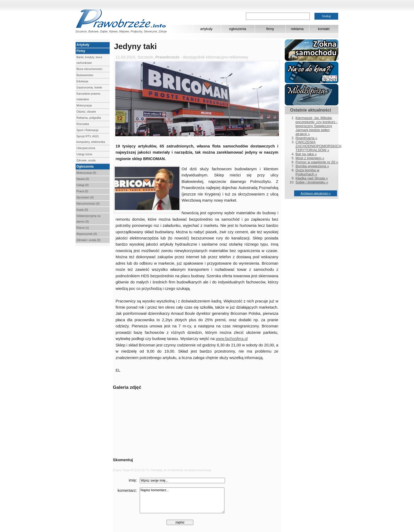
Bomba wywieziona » (312, 166)
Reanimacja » (306, 138)
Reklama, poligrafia (89, 118)
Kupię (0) (82, 210)
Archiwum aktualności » (316, 193)
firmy (270, 29)
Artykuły (83, 45)
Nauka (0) (83, 179)
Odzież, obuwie (86, 112)
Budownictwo (85, 75)
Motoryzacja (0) (86, 173)
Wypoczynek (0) (87, 234)
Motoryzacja (84, 105)
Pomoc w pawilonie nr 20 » (317, 162)
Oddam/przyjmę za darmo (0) (88, 219)
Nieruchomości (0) (88, 204)
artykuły (206, 29)
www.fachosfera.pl (232, 339)
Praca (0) (82, 191)
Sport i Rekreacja (87, 130)
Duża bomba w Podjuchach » (307, 172)
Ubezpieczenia (86, 148)
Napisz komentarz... (182, 500)
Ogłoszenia (85, 167)
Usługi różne (84, 154)
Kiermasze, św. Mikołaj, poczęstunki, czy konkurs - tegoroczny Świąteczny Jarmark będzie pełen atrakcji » (316, 126)
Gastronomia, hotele (89, 87)
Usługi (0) (83, 185)
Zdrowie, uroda (86, 160)
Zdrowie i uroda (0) (88, 240)
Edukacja (82, 81)
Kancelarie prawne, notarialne (89, 96)
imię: (133, 480)
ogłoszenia (238, 29)
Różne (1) (83, 228)
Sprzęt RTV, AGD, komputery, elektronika (91, 139)
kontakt (324, 29)
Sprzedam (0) (85, 197)
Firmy (81, 51)
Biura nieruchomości (89, 69)
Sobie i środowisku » (312, 182)
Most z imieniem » (310, 158)
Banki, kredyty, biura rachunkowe (89, 60)
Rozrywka (83, 124)
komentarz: (127, 490)
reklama (297, 29)
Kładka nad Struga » (312, 178)
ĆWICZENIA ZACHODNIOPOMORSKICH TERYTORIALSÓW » (318, 146)
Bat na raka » (306, 154)
